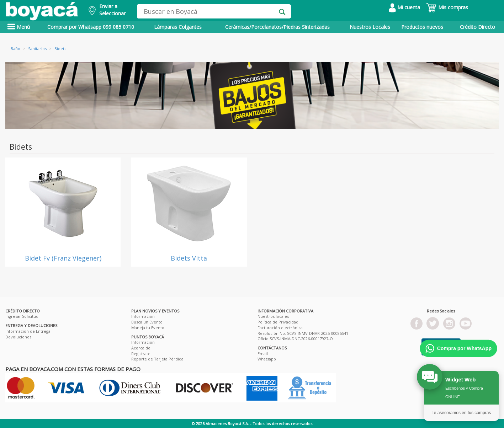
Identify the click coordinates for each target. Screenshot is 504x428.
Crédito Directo (478, 27)
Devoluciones (18, 337)
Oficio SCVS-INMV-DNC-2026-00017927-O (295, 339)
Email (263, 354)
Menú (18, 27)
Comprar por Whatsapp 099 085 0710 (91, 27)
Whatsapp (267, 359)
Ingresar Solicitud (22, 316)
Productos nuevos (422, 27)
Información (143, 316)
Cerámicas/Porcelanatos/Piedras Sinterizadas (277, 27)
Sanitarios (37, 49)
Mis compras (447, 7)
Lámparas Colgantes (178, 27)
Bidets (60, 49)
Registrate (141, 354)
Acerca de (141, 348)
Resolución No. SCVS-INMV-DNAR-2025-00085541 (303, 333)
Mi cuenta (404, 7)
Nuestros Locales (370, 27)
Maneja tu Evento (148, 328)
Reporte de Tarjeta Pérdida (157, 359)
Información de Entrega (28, 331)
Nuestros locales (273, 316)
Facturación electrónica (280, 328)
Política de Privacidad (278, 322)
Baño (15, 49)
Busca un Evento (147, 322)
